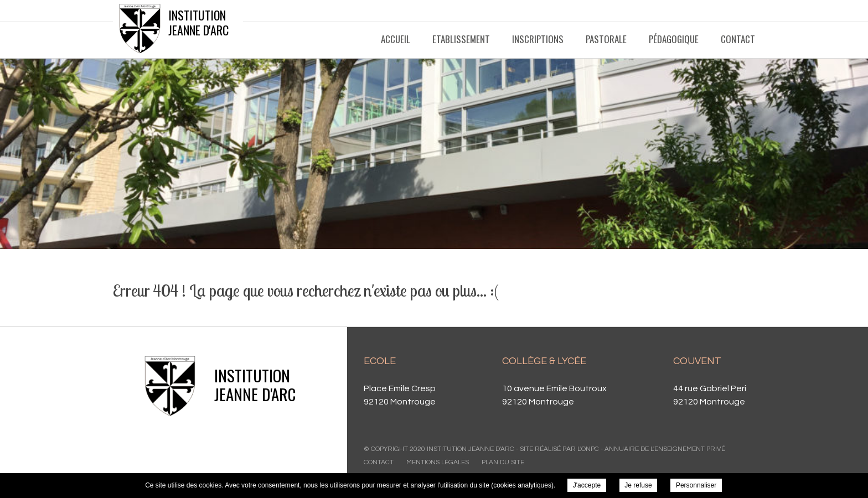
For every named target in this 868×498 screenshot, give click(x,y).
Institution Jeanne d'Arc (198, 22)
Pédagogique (674, 39)
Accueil (396, 39)
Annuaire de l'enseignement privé (665, 449)
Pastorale (606, 39)
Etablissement (461, 39)
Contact (738, 39)
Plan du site (503, 462)
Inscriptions (538, 39)
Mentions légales (438, 462)
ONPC (590, 449)
